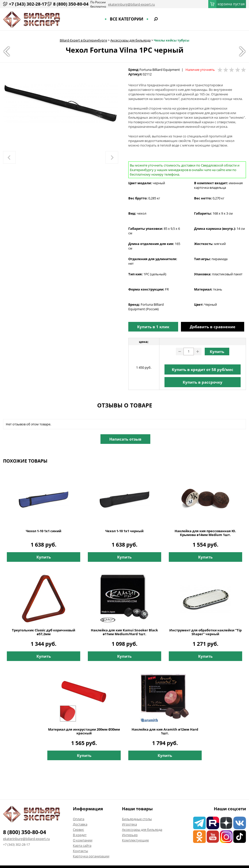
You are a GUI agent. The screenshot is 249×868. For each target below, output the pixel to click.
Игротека (129, 824)
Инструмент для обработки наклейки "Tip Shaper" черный (205, 632)
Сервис (78, 830)
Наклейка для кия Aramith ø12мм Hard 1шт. (165, 731)
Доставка (80, 824)
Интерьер (130, 835)
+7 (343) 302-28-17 (28, 4)
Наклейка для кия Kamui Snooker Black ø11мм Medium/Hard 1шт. (124, 632)
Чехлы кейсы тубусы (172, 40)
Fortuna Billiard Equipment (160, 70)
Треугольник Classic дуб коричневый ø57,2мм (44, 632)
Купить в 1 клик (153, 327)
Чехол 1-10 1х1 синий (44, 531)
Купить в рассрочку (203, 382)
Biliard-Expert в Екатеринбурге (83, 40)
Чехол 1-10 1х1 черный (124, 531)
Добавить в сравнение (213, 327)
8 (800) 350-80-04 (71, 4)
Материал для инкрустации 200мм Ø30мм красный (84, 731)
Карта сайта (82, 845)
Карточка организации (91, 856)
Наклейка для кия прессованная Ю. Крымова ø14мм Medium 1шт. (205, 533)
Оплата (79, 819)
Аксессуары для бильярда (130, 40)
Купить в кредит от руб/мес (203, 369)
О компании (83, 840)
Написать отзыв (125, 439)
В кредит (80, 835)
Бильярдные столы (137, 819)
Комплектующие (135, 840)
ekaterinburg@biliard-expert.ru (131, 4)
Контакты (80, 851)
